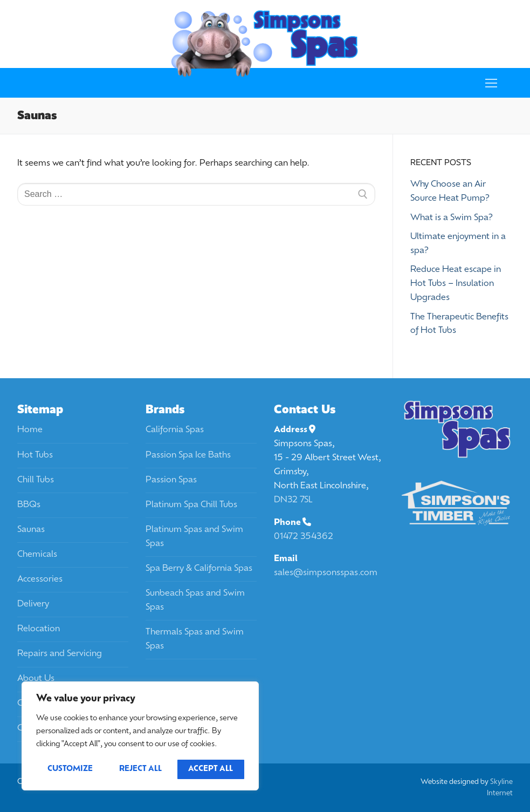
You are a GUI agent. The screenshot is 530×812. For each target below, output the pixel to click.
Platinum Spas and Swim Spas (194, 537)
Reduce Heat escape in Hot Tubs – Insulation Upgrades (456, 284)
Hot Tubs (35, 455)
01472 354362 (304, 537)
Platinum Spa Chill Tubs (191, 505)
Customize (70, 769)
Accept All (211, 769)
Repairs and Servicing (60, 654)
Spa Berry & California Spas (199, 569)
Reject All (140, 769)
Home (30, 430)
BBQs (29, 505)
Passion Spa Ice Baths (188, 455)
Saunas (31, 530)
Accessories (40, 579)
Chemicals (37, 555)
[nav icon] (491, 83)
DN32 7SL (293, 500)
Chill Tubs (36, 480)
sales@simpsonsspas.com (326, 573)
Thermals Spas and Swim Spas (195, 639)
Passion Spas (171, 480)
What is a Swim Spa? (452, 218)
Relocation (39, 629)
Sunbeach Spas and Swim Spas (195, 601)
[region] (140, 736)
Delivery (33, 604)
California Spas (175, 430)
